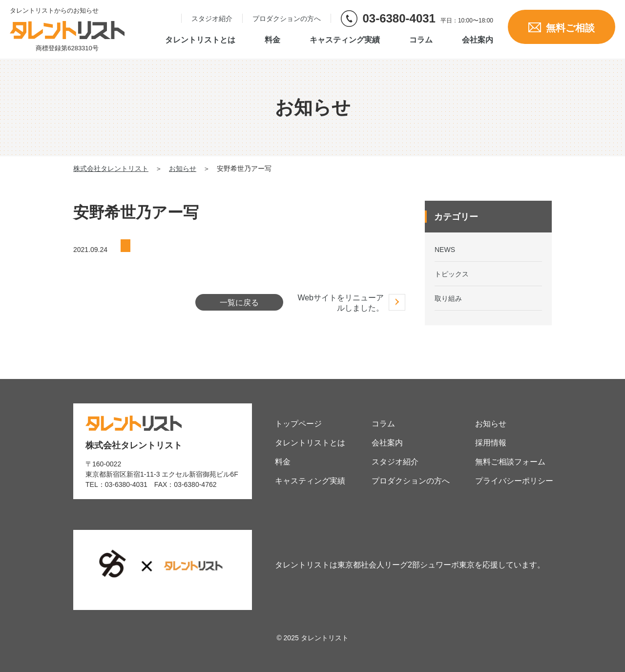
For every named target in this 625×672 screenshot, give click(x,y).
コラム (421, 40)
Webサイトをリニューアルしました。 (341, 303)
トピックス (452, 274)
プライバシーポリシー (514, 481)
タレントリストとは (200, 40)
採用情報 (491, 443)
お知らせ (491, 424)
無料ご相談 (562, 28)
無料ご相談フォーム (510, 462)
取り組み (448, 298)
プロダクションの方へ (287, 19)
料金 (272, 40)
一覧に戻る (239, 303)
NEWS (445, 250)
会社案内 (478, 40)
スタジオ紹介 (212, 19)
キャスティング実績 (345, 40)
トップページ (298, 424)
